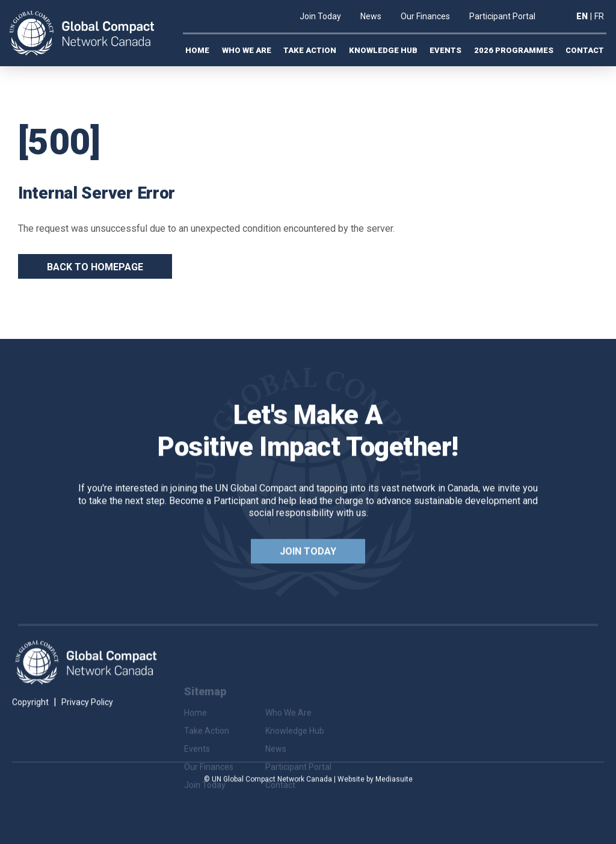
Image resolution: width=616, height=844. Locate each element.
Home (197, 50)
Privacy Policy (87, 722)
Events (445, 50)
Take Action (310, 50)
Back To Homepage (95, 267)
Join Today (320, 16)
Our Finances (425, 16)
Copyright (30, 722)
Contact (585, 50)
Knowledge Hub (383, 50)
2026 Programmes (514, 50)
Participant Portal (502, 16)
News (371, 16)
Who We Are (247, 50)
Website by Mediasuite (375, 799)
